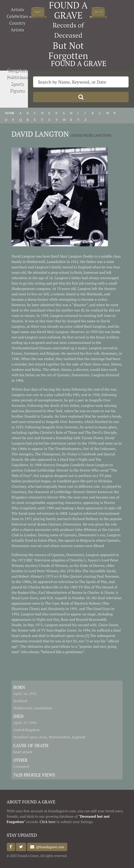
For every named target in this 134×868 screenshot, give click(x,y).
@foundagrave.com (49, 847)
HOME (10, 113)
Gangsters (17, 70)
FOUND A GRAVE (79, 63)
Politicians (17, 77)
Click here (48, 822)
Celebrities (17, 16)
